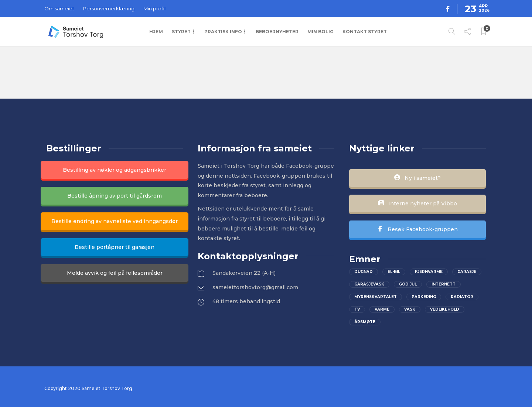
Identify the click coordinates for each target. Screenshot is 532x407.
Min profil (154, 8)
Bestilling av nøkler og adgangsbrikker (115, 170)
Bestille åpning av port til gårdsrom (115, 196)
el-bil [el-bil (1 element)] (394, 272)
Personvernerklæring (109, 8)
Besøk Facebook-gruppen (417, 229)
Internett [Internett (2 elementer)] (444, 284)
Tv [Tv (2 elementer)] (357, 309)
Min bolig (320, 32)
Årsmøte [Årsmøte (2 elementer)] (365, 322)
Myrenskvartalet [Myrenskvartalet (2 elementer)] (376, 297)
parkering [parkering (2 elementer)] (424, 297)
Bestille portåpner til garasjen (115, 247)
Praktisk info (223, 32)
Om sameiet (59, 8)
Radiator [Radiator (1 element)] (462, 297)
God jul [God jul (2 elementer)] (408, 284)
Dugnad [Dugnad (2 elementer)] (364, 272)
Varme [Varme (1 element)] (382, 309)
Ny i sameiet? (417, 178)
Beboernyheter (277, 32)
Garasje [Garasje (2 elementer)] (467, 272)
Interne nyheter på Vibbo (417, 203)
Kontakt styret (365, 32)
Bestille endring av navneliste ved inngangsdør (115, 221)
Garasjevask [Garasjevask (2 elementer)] (369, 284)
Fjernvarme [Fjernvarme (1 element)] (429, 272)
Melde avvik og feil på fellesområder (115, 273)
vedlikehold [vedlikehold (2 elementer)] (445, 309)
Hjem (156, 32)
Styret (181, 32)
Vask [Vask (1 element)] (410, 309)
